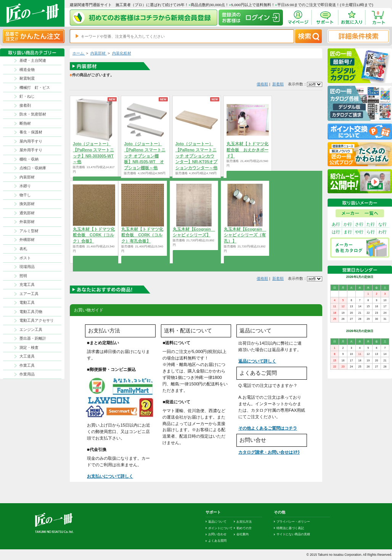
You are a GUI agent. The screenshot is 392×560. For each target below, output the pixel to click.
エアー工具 (29, 294)
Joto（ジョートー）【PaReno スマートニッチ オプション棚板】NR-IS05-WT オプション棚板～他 (145, 156)
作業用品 (27, 374)
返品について (217, 521)
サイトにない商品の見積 (293, 534)
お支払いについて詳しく (110, 476)
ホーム (79, 53)
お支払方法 (244, 521)
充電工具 (27, 285)
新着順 (278, 84)
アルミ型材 (29, 231)
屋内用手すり (31, 141)
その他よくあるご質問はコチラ (268, 428)
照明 (23, 276)
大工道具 (27, 356)
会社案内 (243, 534)
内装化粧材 (122, 53)
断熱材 (25, 123)
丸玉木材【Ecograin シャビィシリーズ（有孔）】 (245, 235)
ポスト (25, 258)
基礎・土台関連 (33, 60)
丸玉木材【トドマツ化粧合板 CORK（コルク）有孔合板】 (142, 235)
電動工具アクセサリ (37, 320)
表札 (23, 249)
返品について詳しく (257, 361)
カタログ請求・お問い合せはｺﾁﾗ (269, 452)
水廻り (25, 186)
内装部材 (27, 177)
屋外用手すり (31, 150)
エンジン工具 (31, 330)
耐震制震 (27, 78)
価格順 (262, 84)
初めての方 (244, 528)
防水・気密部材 (33, 114)
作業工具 (27, 365)
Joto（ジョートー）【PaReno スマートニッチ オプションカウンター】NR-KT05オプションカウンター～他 (197, 156)
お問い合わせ (217, 534)
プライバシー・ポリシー (293, 521)
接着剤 (25, 105)
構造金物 (27, 70)
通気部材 (27, 213)
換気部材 (27, 204)
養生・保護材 (31, 132)
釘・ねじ (27, 96)
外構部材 (27, 240)
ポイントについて (220, 528)
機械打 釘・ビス (35, 87)
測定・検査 (29, 347)
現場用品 (27, 267)
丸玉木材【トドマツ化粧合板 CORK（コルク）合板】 (94, 235)
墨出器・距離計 (33, 338)
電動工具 (27, 302)
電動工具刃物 (31, 312)
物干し (25, 195)
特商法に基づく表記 (290, 528)
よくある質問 (217, 541)
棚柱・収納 (29, 159)
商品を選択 (248, 174)
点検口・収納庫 (33, 168)
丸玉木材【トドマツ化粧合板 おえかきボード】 (247, 150)
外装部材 (27, 222)
